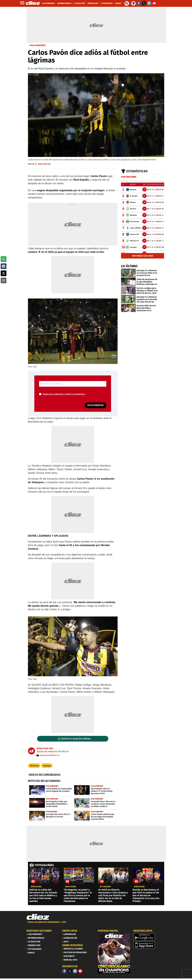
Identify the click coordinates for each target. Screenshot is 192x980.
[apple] (150, 945)
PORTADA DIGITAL (108, 931)
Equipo (47, 766)
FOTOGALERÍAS (44, 865)
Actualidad (105, 887)
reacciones (71, 887)
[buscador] (127, 3)
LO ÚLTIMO (129, 266)
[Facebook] (64, 971)
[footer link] (96, 924)
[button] (4, 259)
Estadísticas (137, 171)
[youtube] (80, 971)
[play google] (150, 937)
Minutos (35, 766)
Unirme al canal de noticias (76, 739)
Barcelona (36, 887)
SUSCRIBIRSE (96, 405)
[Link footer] (38, 917)
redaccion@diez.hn (48, 755)
